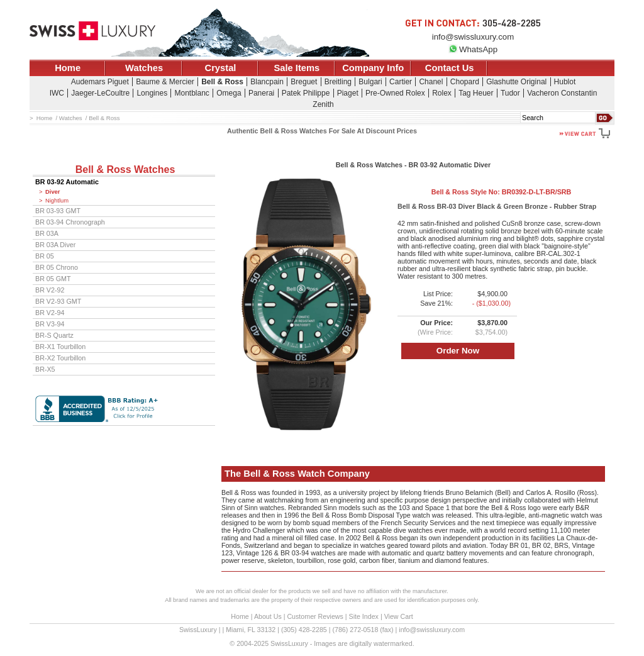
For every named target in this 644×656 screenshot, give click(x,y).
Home (68, 68)
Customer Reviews (315, 616)
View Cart (399, 616)
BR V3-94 (50, 324)
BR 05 (45, 256)
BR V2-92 (50, 290)
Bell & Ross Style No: (502, 192)
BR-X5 (45, 369)
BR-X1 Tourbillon (60, 347)
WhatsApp (473, 49)
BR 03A (47, 233)
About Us (268, 616)
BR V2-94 (50, 313)
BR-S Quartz (54, 335)
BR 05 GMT (53, 279)
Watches (144, 68)
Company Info (373, 68)
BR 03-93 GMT (58, 211)
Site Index (364, 616)
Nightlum (57, 201)
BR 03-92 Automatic (67, 182)
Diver (53, 192)
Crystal (221, 68)
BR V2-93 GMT (58, 301)
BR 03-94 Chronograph (70, 222)
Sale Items (297, 68)
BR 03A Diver (55, 245)
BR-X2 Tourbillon (60, 358)
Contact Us (450, 68)
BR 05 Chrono (57, 267)
